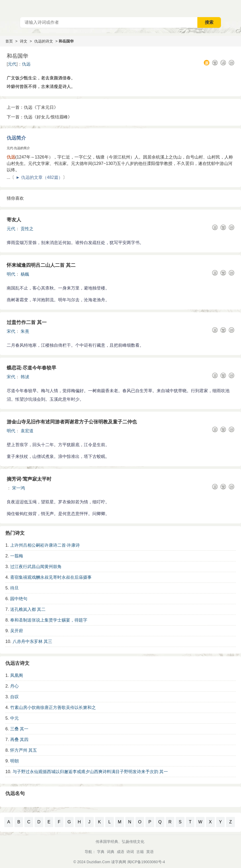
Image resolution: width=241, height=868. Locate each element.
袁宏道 (27, 431)
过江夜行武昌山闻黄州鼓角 (36, 567)
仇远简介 (16, 138)
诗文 (24, 41)
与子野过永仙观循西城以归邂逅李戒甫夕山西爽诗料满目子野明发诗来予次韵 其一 (90, 772)
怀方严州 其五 (24, 750)
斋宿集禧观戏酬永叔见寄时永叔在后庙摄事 (51, 577)
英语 (150, 852)
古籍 (140, 852)
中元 (14, 718)
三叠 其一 (19, 729)
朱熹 (25, 331)
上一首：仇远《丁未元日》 (32, 107)
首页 (9, 41)
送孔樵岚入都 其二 (28, 609)
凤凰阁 (17, 675)
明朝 (14, 761)
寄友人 (14, 220)
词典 (111, 852)
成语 (120, 852)
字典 (101, 852)
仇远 (26, 64)
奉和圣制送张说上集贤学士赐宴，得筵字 (49, 620)
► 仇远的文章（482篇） (39, 177)
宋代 (11, 331)
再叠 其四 (19, 740)
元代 (12, 64)
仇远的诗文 (44, 41)
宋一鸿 (18, 488)
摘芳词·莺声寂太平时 (29, 479)
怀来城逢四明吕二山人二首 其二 (41, 265)
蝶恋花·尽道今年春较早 (31, 368)
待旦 (14, 588)
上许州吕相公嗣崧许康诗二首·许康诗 (45, 545)
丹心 (14, 686)
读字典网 (119, 862)
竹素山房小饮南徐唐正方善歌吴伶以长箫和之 (53, 707)
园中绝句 (19, 599)
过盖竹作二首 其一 (27, 322)
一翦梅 (17, 556)
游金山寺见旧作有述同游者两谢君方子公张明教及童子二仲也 (72, 422)
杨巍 (25, 274)
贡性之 (27, 229)
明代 (11, 274)
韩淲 (25, 377)
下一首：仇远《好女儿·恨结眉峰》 (39, 117)
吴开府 (17, 631)
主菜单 (237, 8)
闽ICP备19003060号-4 (146, 862)
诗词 (130, 852)
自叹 (14, 697)
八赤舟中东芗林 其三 (32, 641)
